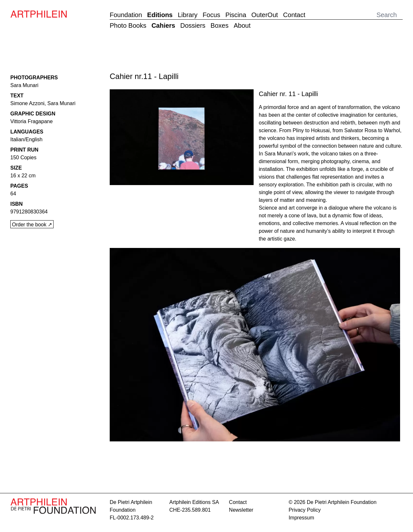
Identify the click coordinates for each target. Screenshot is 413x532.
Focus (211, 15)
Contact (294, 15)
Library (188, 15)
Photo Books (128, 25)
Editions (160, 15)
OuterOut (265, 15)
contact (238, 502)
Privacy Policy (305, 510)
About (242, 25)
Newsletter (241, 510)
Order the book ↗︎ (32, 225)
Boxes (220, 25)
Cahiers (163, 25)
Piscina (236, 15)
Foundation (126, 15)
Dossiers (193, 25)
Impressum (301, 518)
